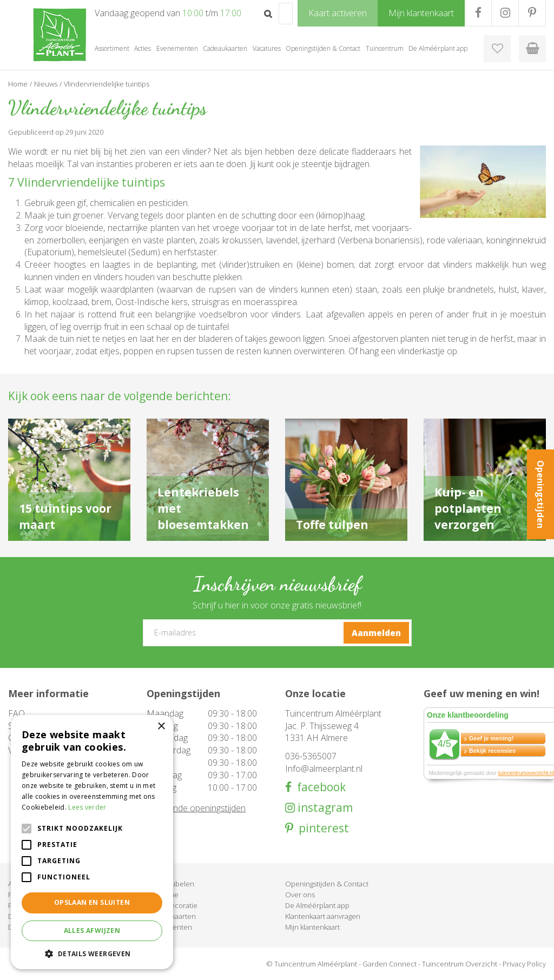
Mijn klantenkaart (312, 927)
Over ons (300, 895)
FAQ (17, 713)
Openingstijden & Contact (327, 884)
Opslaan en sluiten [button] (92, 902)
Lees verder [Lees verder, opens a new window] (87, 807)
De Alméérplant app (317, 905)
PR (532, 13)
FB (478, 13)
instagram (324, 808)
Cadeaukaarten (171, 916)
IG (505, 13)
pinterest (321, 828)
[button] (92, 953)
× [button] (161, 727)
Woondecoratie (172, 905)
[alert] (92, 842)
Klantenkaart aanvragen (323, 916)
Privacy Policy (524, 964)
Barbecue (163, 895)
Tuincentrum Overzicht (460, 964)
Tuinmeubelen (170, 884)
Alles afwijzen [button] (92, 931)
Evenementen (169, 927)
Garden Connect (390, 964)
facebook (319, 787)
